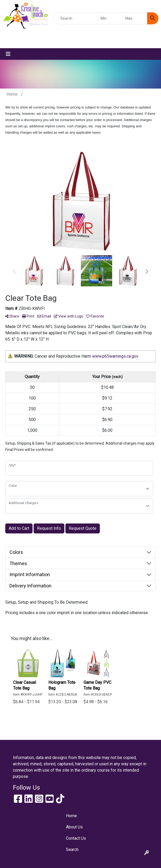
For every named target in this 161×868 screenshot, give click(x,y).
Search (72, 850)
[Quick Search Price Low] (110, 18)
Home (71, 816)
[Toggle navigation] (8, 54)
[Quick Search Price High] (135, 18)
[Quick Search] (76, 18)
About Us (74, 827)
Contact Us (76, 838)
